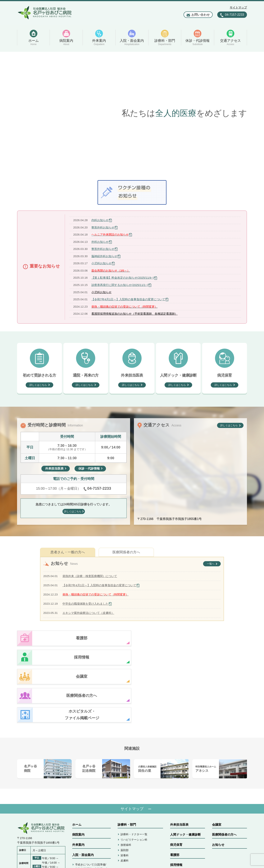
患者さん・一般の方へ (68, 552)
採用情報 (176, 808)
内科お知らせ (100, 220)
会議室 (217, 767)
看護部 (175, 798)
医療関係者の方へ (126, 552)
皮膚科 (125, 803)
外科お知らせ (100, 242)
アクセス (124, 826)
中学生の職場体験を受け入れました (85, 604)
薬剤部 (125, 793)
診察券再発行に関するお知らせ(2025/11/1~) (120, 285)
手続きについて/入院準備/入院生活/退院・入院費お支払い (92, 812)
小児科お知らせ (101, 263)
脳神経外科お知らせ (104, 256)
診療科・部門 (127, 767)
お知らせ (218, 787)
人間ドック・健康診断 (185, 777)
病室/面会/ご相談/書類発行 (91, 821)
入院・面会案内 (83, 798)
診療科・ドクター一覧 (134, 777)
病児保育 (176, 787)
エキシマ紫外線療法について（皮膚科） (88, 613)
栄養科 (125, 798)
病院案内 (78, 777)
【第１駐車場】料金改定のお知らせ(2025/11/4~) (123, 278)
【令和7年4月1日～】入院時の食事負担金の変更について (128, 299)
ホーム (77, 767)
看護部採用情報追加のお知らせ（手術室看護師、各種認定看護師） (134, 314)
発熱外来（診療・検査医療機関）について (90, 576)
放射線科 (126, 788)
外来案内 (78, 787)
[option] (132, 113)
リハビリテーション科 (134, 782)
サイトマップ (238, 7)
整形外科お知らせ (103, 227)
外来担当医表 (179, 767)
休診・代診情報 (128, 816)
